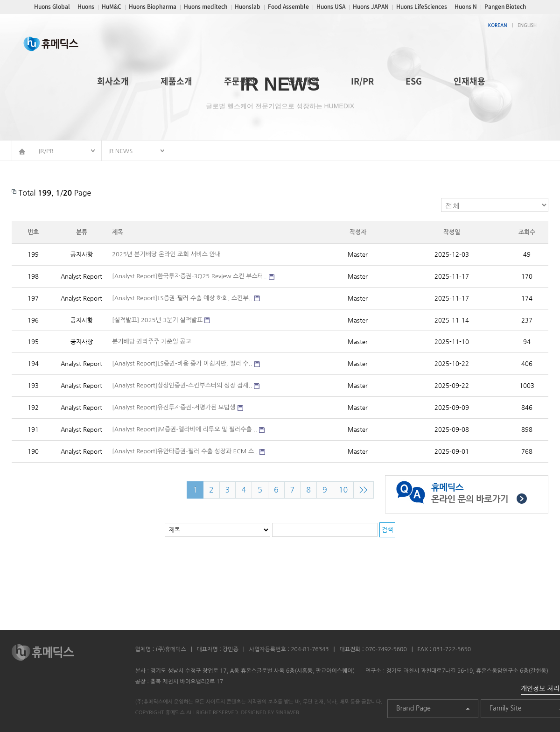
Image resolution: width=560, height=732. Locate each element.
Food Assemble (288, 7)
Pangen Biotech (505, 7)
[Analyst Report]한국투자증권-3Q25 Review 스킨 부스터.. (189, 276)
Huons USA (331, 7)
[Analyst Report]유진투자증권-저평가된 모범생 (174, 407)
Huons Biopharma (153, 7)
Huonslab (248, 7)
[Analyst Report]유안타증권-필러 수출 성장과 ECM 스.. (185, 451)
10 (343, 490)
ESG (414, 81)
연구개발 (303, 81)
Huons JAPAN (371, 7)
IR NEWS (120, 151)
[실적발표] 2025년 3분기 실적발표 (157, 320)
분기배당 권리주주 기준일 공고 (152, 341)
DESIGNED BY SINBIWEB (270, 713)
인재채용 (469, 81)
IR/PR (362, 81)
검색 (387, 530)
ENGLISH (527, 25)
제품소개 (176, 81)
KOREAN (498, 25)
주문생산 (240, 81)
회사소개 (113, 81)
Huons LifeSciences (422, 7)
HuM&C (112, 7)
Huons (86, 7)
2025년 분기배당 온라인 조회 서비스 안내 (166, 254)
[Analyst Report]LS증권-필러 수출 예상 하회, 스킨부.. (182, 298)
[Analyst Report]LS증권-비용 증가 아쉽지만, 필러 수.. (182, 363)
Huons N (466, 7)
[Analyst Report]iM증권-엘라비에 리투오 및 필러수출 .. (185, 429)
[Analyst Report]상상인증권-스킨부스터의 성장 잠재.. (182, 385)
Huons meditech (206, 7)
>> (364, 490)
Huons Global (52, 7)
